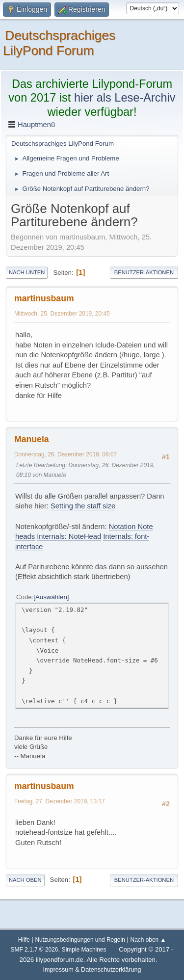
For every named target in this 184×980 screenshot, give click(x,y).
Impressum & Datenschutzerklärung (92, 970)
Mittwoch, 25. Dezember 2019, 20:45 (62, 314)
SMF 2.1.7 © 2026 (35, 950)
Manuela (32, 439)
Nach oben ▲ (148, 940)
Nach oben (25, 880)
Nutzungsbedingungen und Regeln (80, 940)
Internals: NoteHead (69, 536)
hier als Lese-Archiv (125, 98)
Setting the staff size (83, 506)
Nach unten (27, 272)
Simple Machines (84, 950)
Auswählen (51, 597)
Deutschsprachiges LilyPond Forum (59, 43)
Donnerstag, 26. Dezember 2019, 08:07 (66, 454)
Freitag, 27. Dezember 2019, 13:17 (60, 801)
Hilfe (24, 940)
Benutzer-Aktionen (144, 272)
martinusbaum (44, 298)
